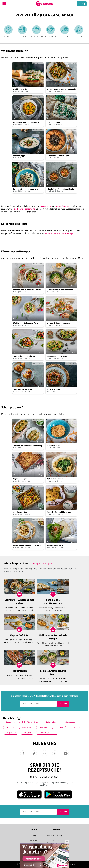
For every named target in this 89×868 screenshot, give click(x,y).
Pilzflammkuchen (53, 122)
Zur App (82, 4)
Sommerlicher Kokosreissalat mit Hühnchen (60, 290)
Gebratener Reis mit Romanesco (26, 122)
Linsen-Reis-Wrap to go (56, 545)
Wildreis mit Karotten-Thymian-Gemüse (59, 156)
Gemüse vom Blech (21, 512)
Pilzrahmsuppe (19, 156)
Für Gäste (10, 727)
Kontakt (72, 864)
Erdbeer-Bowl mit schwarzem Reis (27, 290)
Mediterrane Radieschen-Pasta (26, 323)
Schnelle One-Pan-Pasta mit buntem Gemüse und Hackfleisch (61, 189)
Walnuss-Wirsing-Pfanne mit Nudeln (61, 89)
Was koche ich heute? (56, 836)
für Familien (33, 722)
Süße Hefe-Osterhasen (23, 389)
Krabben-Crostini (20, 89)
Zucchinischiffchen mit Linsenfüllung (28, 446)
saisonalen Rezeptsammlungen (60, 233)
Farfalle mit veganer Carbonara (26, 189)
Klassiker (59, 727)
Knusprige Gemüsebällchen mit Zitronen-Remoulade (59, 512)
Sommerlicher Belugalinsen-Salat (27, 356)
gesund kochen (13, 722)
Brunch (74, 727)
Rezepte (33, 840)
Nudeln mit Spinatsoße (56, 479)
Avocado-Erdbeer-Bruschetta (58, 323)
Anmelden (63, 704)
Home (34, 836)
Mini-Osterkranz (53, 389)
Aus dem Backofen (47, 733)
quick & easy (52, 722)
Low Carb (27, 733)
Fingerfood (11, 733)
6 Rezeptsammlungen (41, 563)
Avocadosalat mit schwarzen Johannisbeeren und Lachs (58, 356)
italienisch (27, 727)
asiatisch (43, 727)
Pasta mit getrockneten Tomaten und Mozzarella (28, 546)
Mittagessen (70, 722)
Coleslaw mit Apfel (54, 446)
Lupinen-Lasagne (20, 479)
